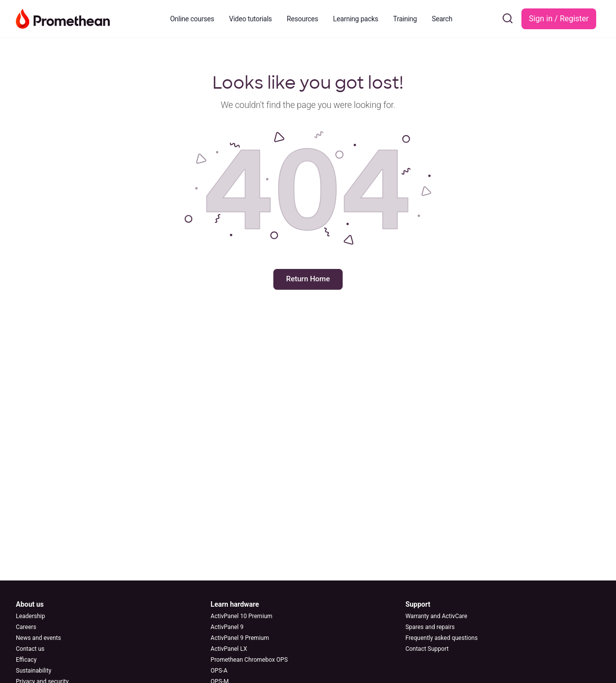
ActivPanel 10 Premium (241, 616)
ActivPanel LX (229, 649)
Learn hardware (235, 604)
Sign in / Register (559, 19)
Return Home (308, 279)
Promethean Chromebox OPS (249, 660)
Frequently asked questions (442, 638)
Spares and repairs (430, 627)
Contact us (30, 649)
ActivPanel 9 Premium (240, 638)
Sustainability (34, 671)
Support (418, 604)
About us (30, 604)
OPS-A (219, 671)
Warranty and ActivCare (436, 616)
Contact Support (427, 649)
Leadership (30, 616)
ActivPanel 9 (227, 627)
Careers (26, 627)
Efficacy (26, 660)
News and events (38, 638)
